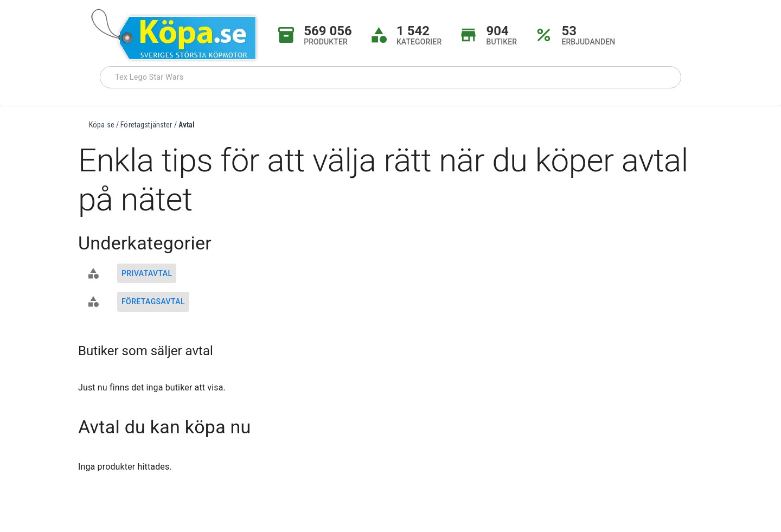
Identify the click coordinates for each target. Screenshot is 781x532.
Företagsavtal (153, 302)
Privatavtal (147, 273)
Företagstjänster (146, 125)
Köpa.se (102, 125)
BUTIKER (501, 42)
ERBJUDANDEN (588, 42)
